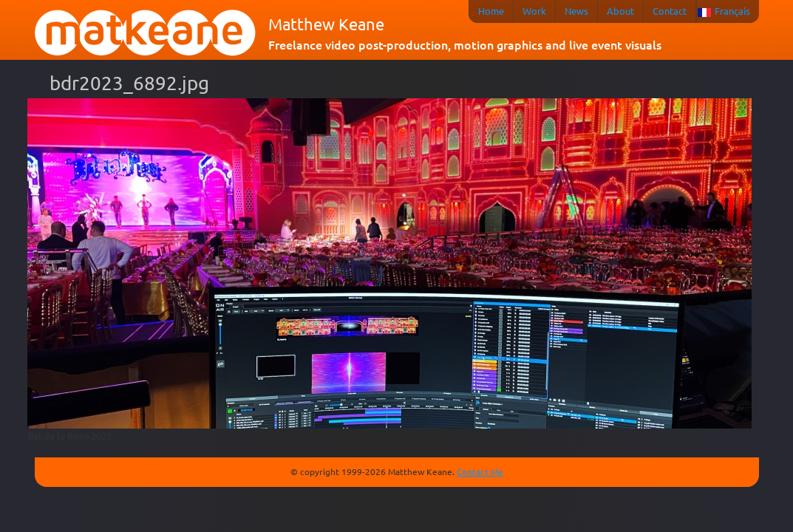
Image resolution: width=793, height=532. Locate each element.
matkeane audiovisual (146, 33)
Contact (670, 11)
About (620, 11)
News (576, 11)
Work (534, 11)
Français (732, 11)
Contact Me (480, 471)
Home (491, 11)
